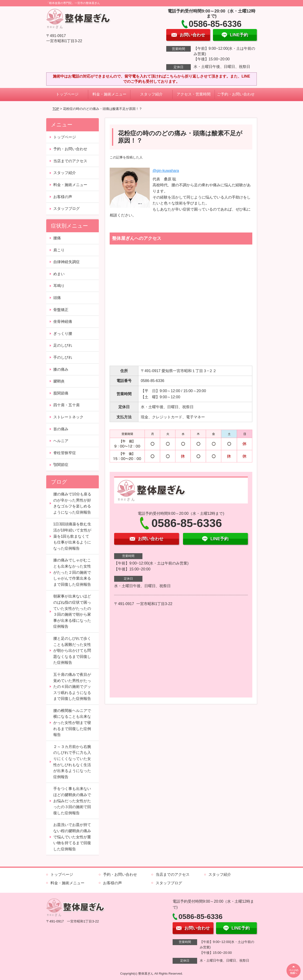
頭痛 (57, 298)
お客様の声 (63, 197)
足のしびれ (63, 345)
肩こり (59, 250)
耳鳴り (59, 286)
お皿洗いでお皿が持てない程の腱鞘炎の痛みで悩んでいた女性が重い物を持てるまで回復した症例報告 (72, 837)
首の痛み (61, 429)
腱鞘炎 (59, 381)
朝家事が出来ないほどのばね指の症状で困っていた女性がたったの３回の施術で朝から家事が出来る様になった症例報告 (72, 611)
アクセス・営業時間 (194, 94)
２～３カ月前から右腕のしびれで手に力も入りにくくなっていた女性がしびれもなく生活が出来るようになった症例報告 (72, 762)
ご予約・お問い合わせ (236, 94)
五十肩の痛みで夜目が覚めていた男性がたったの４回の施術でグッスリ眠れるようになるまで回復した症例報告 (72, 687)
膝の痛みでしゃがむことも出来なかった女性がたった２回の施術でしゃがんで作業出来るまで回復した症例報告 (72, 572)
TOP (56, 109)
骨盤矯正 (61, 310)
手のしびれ (63, 357)
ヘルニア (61, 441)
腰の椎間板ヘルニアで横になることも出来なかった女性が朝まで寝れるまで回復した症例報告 (72, 723)
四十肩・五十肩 (66, 405)
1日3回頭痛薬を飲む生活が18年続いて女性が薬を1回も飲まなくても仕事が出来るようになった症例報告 (72, 536)
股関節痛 (61, 393)
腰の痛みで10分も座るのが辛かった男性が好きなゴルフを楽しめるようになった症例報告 (72, 503)
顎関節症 (61, 465)
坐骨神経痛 (63, 322)
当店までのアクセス (70, 161)
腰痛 (57, 238)
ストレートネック (68, 417)
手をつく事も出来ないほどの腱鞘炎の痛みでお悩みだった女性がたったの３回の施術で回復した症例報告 (72, 801)
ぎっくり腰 (63, 334)
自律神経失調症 (66, 262)
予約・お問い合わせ (70, 149)
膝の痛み (61, 369)
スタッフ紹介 (151, 94)
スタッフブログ (66, 209)
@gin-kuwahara (166, 171)
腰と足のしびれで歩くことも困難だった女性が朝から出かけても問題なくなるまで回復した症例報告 (72, 650)
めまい (59, 274)
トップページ (67, 94)
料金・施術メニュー (109, 94)
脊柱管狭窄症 (65, 453)
